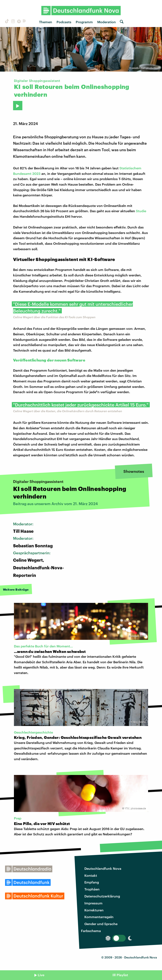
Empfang (92, 882)
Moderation (107, 22)
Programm (84, 22)
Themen (46, 22)
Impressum (93, 903)
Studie (141, 211)
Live (41, 975)
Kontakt (91, 875)
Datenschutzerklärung (102, 896)
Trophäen (92, 889)
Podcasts (64, 22)
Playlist (122, 975)
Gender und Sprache (101, 924)
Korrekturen (94, 910)
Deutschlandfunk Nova (103, 868)
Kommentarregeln (99, 917)
